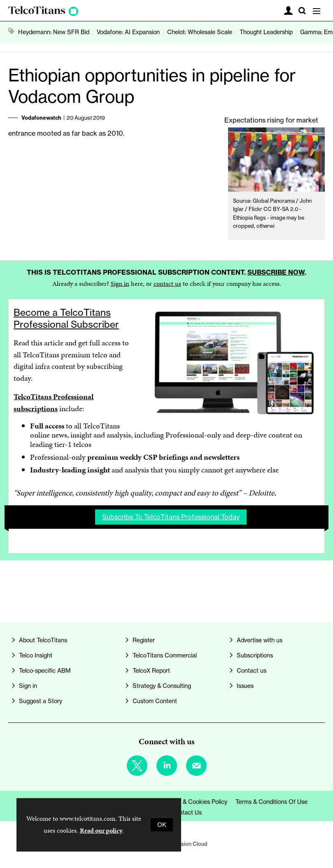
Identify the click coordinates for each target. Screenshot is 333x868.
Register (144, 640)
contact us (167, 284)
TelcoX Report (151, 671)
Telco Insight (36, 655)
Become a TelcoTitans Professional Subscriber (66, 318)
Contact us (251, 671)
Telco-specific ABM (45, 671)
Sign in (120, 284)
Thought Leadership (266, 32)
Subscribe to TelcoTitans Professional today (171, 517)
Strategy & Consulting (162, 686)
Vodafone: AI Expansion (128, 32)
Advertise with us (260, 640)
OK (162, 825)
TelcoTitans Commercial (165, 655)
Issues (245, 686)
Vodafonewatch (41, 118)
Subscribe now (276, 272)
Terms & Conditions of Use (271, 802)
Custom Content (155, 701)
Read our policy (101, 830)
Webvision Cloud (187, 844)
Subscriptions (255, 655)
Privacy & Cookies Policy (194, 802)
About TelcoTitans (43, 640)
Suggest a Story (41, 701)
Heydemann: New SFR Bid (54, 32)
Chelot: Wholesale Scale (200, 32)
